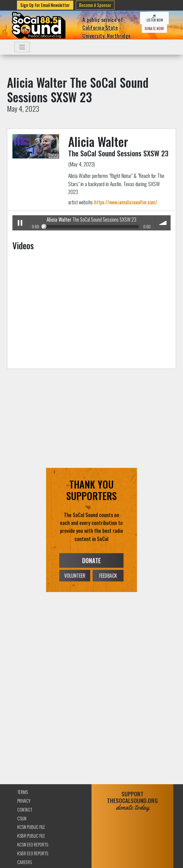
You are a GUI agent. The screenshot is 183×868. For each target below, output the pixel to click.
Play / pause (20, 223)
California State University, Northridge (107, 31)
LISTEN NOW (154, 18)
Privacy (24, 801)
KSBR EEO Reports (33, 853)
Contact (25, 810)
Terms (23, 792)
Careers (25, 862)
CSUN (22, 818)
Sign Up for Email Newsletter (45, 5)
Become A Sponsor (95, 5)
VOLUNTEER (75, 576)
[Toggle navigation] (22, 47)
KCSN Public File (31, 827)
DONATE (91, 560)
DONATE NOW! (154, 29)
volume (163, 223)
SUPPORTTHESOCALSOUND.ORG (132, 801)
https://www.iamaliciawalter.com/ (126, 202)
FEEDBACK (108, 576)
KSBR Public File (31, 836)
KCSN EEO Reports (33, 844)
